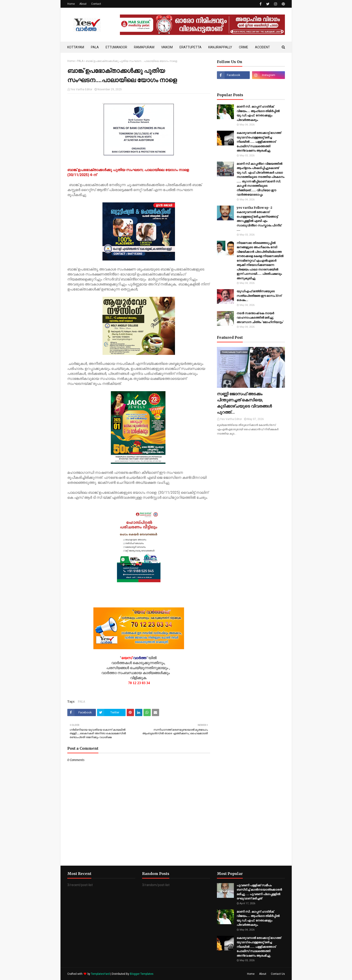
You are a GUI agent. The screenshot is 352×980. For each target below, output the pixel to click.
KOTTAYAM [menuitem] (76, 47)
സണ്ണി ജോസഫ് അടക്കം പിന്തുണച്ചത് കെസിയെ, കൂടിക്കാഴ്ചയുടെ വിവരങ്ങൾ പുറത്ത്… (244, 403)
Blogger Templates (142, 974)
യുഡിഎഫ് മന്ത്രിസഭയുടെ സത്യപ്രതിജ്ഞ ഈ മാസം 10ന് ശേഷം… (259, 296)
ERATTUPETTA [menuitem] (191, 47)
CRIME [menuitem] (244, 47)
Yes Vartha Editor (81, 89)
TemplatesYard (100, 974)
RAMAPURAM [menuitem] (144, 47)
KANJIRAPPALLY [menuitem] (220, 47)
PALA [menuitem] (95, 47)
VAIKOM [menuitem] (167, 47)
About (83, 4)
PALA (80, 61)
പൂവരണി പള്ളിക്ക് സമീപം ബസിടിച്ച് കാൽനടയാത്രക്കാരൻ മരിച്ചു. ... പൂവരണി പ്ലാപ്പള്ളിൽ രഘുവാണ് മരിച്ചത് (259, 892)
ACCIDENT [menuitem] (262, 47)
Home (71, 4)
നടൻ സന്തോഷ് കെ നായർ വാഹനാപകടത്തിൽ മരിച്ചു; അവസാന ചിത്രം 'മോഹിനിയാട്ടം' (260, 318)
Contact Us (278, 974)
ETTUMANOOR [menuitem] (116, 47)
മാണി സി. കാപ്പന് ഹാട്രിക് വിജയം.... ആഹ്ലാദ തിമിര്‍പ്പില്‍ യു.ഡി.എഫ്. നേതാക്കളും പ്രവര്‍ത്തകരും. (258, 113)
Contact (96, 4)
